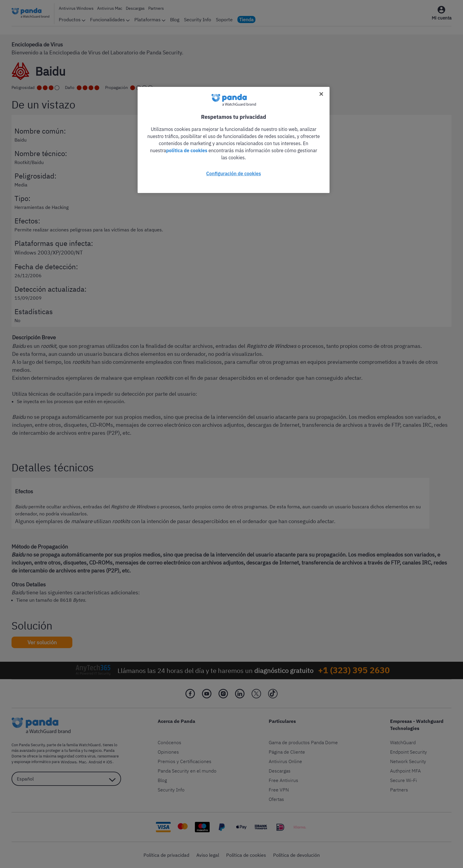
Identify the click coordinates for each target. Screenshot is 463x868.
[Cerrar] (321, 94)
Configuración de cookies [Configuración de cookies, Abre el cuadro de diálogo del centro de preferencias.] (233, 173)
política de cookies (187, 150)
